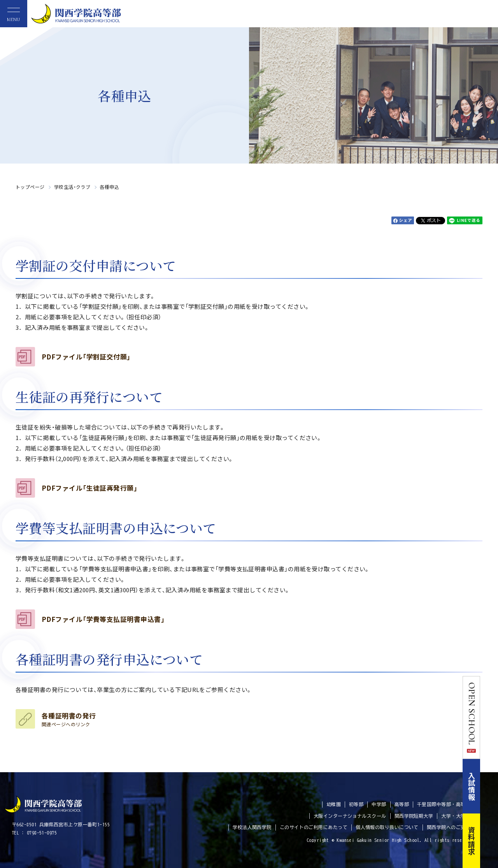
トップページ (30, 187)
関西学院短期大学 (414, 816)
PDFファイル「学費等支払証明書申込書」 (103, 619)
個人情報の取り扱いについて (387, 827)
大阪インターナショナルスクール (350, 816)
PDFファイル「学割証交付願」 (86, 357)
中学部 (379, 804)
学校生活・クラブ (72, 187)
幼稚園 (334, 804)
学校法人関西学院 (252, 827)
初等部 (356, 804)
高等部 (402, 804)
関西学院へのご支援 (449, 827)
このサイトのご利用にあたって (314, 827)
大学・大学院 (456, 816)
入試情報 (489, 786)
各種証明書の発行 (69, 719)
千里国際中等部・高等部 (444, 804)
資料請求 (489, 841)
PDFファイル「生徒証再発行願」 (89, 488)
